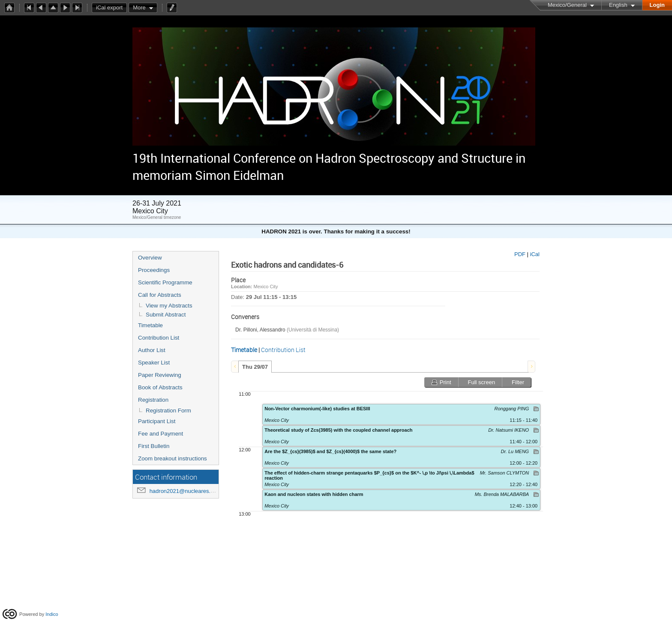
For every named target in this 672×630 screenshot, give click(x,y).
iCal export (111, 8)
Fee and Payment (160, 434)
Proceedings (154, 270)
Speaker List (154, 363)
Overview (150, 258)
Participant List (157, 421)
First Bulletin (154, 446)
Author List (152, 350)
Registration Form (168, 411)
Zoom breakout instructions (172, 458)
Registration (153, 400)
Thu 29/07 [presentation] (255, 367)
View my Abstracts (169, 306)
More (139, 7)
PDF (520, 254)
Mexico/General (567, 5)
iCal (535, 254)
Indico (52, 614)
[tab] (255, 367)
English (618, 5)
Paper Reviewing (160, 375)
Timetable (150, 325)
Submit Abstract (166, 315)
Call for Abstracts (160, 295)
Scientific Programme (165, 282)
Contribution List (159, 338)
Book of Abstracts (160, 387)
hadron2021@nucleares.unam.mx (192, 491)
